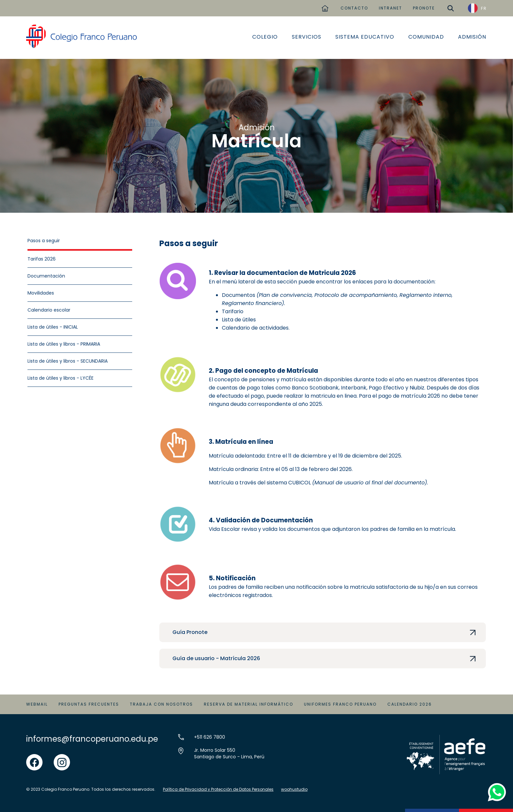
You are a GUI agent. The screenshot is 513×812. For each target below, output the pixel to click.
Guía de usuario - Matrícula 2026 (216, 658)
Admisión (472, 37)
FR (484, 8)
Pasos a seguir (44, 241)
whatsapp (495, 785)
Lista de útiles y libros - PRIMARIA (64, 344)
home (325, 6)
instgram (62, 758)
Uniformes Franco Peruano (340, 704)
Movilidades (41, 293)
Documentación (46, 276)
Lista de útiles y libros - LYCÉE (61, 378)
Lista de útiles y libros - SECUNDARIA (68, 361)
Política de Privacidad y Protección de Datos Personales (218, 789)
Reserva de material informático (248, 704)
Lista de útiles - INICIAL (53, 327)
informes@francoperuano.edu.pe (92, 739)
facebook (34, 758)
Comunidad (426, 37)
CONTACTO (354, 8)
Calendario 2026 (410, 704)
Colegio (265, 37)
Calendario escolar (49, 310)
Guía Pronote (190, 632)
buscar (451, 6)
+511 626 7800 (210, 737)
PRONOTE (424, 8)
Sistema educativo (365, 37)
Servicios (307, 37)
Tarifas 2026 (42, 259)
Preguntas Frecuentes (89, 704)
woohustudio (294, 789)
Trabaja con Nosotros (161, 704)
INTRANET (390, 8)
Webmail (37, 704)
